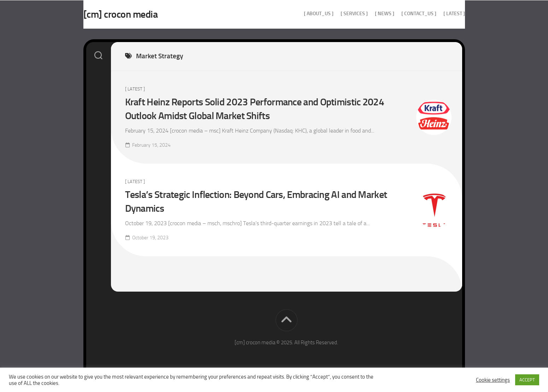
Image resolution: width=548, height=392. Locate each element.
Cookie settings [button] (493, 380)
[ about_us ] (305, 14)
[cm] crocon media (135, 14)
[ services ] (340, 14)
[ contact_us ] (405, 14)
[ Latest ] (440, 14)
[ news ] (370, 14)
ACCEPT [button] (527, 380)
